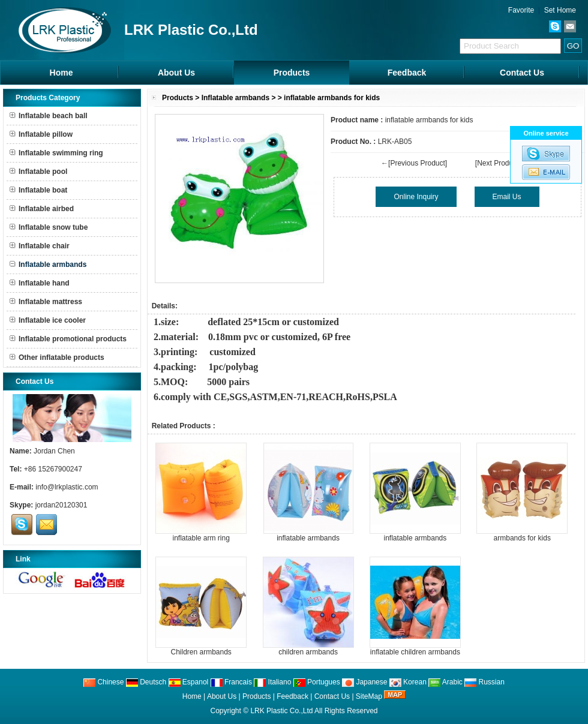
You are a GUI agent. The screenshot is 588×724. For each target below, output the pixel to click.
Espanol (189, 682)
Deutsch (146, 682)
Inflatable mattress (46, 302)
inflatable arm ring (201, 538)
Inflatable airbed (42, 209)
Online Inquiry (416, 197)
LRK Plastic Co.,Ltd (281, 711)
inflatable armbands (308, 538)
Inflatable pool (38, 172)
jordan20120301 (61, 505)
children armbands (308, 652)
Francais (231, 682)
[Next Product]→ (502, 163)
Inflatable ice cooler (48, 320)
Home (61, 73)
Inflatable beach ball (49, 116)
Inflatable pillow (41, 134)
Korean (408, 682)
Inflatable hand (40, 283)
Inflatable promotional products (68, 339)
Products (292, 73)
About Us (176, 73)
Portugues (317, 682)
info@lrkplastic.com (67, 487)
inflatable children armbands (415, 652)
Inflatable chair (40, 246)
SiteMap (369, 696)
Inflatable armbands (235, 98)
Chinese (103, 682)
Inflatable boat (38, 190)
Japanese (364, 682)
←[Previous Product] (414, 163)
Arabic (445, 682)
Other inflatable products (57, 358)
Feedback (407, 73)
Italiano (272, 682)
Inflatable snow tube (49, 227)
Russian (484, 682)
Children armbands (201, 652)
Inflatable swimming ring (56, 153)
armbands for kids (522, 538)
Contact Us (522, 73)
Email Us (507, 197)
